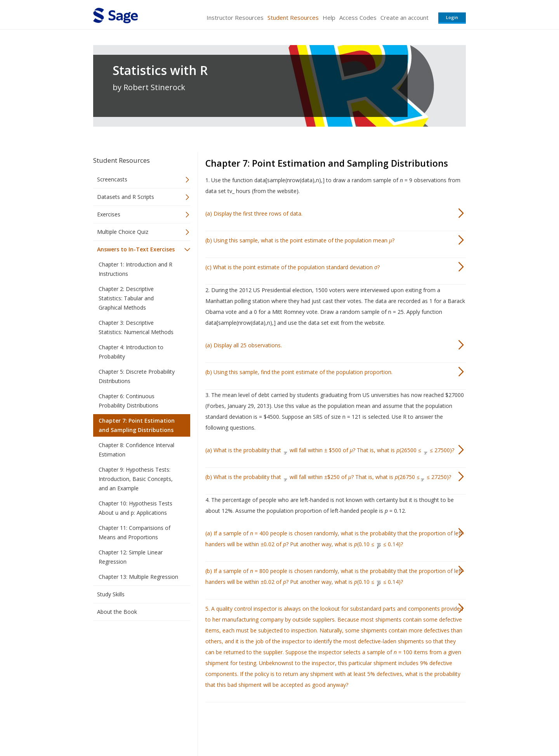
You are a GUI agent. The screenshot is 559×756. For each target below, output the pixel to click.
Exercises (109, 214)
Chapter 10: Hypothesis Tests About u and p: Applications (135, 508)
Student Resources (293, 17)
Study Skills (111, 594)
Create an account (404, 17)
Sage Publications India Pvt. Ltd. (206, 727)
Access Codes (358, 17)
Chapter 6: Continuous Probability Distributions (128, 401)
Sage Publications (137, 727)
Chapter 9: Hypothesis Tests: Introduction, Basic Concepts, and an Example (136, 479)
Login (452, 17)
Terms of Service (324, 727)
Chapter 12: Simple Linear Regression (131, 557)
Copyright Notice (371, 727)
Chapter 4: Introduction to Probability (131, 352)
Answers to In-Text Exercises (136, 249)
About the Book (117, 612)
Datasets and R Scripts (126, 197)
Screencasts (112, 179)
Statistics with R (160, 70)
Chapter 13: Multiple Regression (138, 577)
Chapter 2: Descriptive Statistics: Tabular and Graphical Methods (126, 298)
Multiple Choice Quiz (123, 232)
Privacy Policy (415, 727)
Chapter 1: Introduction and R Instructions (135, 269)
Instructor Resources (235, 17)
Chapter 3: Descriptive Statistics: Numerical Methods (136, 327)
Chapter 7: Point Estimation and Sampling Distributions (137, 425)
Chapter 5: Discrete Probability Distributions (137, 376)
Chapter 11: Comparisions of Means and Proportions (135, 532)
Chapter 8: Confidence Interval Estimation (136, 450)
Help (329, 17)
